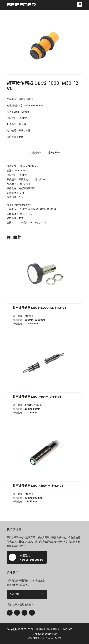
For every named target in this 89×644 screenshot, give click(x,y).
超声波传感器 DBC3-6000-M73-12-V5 (40, 308)
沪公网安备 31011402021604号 (44, 638)
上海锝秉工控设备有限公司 (48, 629)
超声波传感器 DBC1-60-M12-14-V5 (37, 397)
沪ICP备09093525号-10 (45, 634)
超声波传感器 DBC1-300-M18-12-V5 (38, 486)
